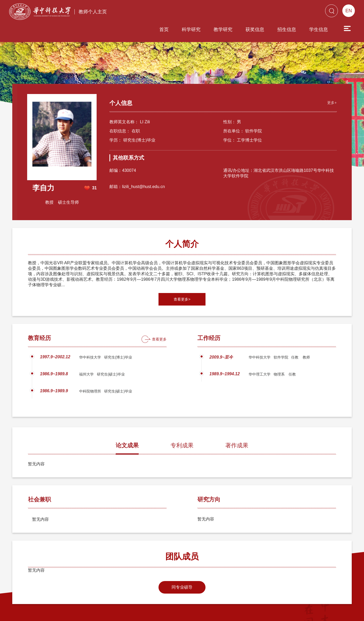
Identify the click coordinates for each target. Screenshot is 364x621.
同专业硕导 (182, 567)
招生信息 (257, 12)
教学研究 (193, 12)
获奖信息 (225, 12)
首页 (134, 12)
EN (349, 11)
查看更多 (159, 319)
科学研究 (161, 12)
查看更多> (182, 279)
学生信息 (289, 12)
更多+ (331, 82)
